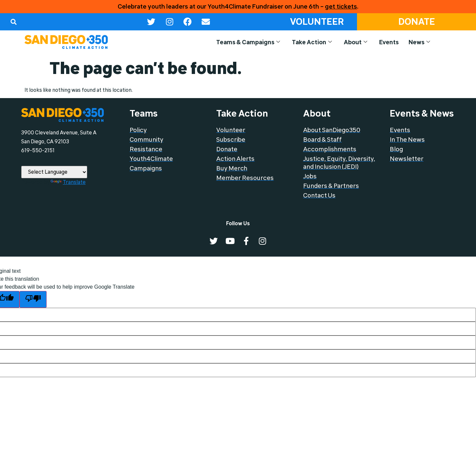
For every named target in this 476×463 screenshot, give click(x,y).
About (353, 43)
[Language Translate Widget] (54, 172)
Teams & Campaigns (242, 43)
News (419, 43)
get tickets (341, 7)
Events (388, 43)
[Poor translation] (33, 299)
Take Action (308, 43)
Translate (68, 182)
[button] (13, 22)
